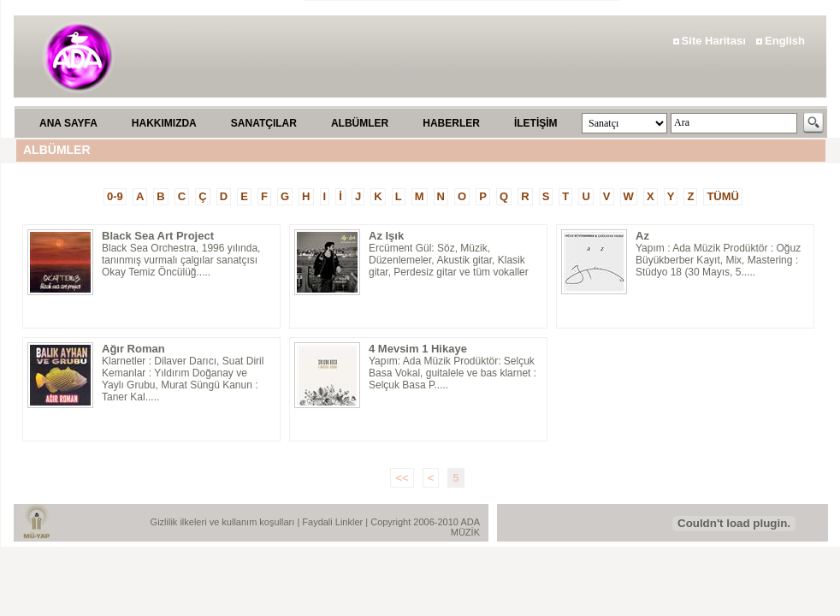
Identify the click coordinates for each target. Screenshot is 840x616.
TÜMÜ (723, 196)
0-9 (115, 196)
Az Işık (386, 236)
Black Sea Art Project (158, 236)
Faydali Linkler (334, 522)
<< (402, 478)
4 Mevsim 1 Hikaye (418, 349)
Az (642, 236)
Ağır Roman (133, 349)
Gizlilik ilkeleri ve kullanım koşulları (224, 522)
